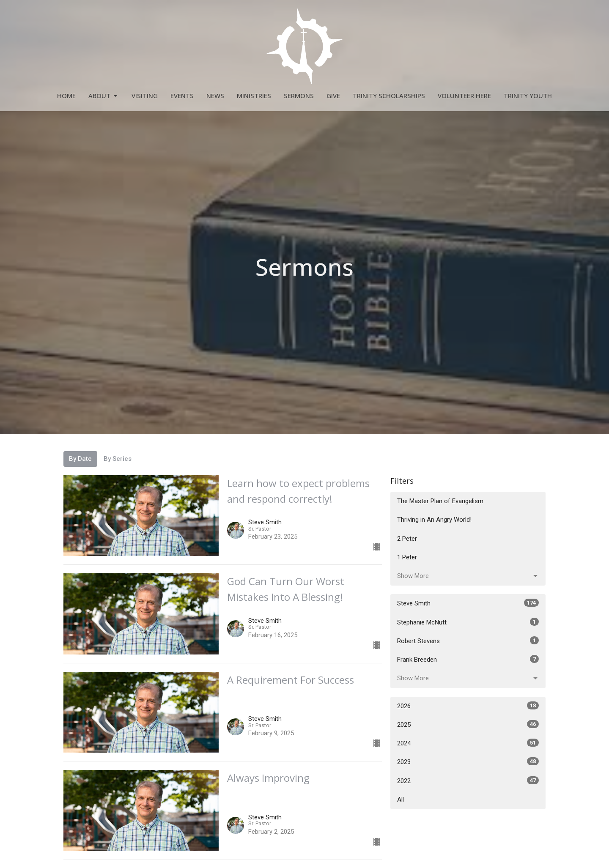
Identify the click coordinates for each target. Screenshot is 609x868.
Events (182, 96)
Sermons (299, 96)
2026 (468, 706)
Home (66, 96)
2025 (468, 724)
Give (333, 96)
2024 (468, 743)
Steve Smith (468, 603)
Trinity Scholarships (389, 96)
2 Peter (407, 539)
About (104, 96)
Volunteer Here (464, 96)
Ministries (254, 96)
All (401, 800)
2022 (468, 780)
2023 (468, 761)
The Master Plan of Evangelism (440, 501)
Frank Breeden (468, 659)
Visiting (145, 96)
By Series (118, 459)
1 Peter (407, 557)
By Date (80, 459)
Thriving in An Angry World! (434, 520)
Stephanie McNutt (468, 622)
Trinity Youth (528, 96)
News (215, 96)
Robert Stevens (468, 641)
